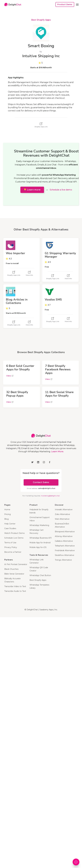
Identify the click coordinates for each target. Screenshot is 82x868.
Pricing (8, 514)
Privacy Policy (11, 547)
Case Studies (10, 528)
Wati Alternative (62, 519)
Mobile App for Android (40, 543)
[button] (77, 4)
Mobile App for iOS (38, 547)
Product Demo (65, 4)
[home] (12, 5)
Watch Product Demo (14, 533)
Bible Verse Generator (14, 574)
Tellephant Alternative (65, 546)
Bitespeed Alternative (65, 532)
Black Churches (11, 569)
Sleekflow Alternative (65, 555)
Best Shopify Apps (41, 20)
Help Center (10, 524)
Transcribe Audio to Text (15, 591)
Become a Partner (13, 552)
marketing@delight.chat (50, 496)
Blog (6, 519)
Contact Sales (41, 482)
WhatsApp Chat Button (40, 575)
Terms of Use (10, 543)
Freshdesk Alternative (65, 550)
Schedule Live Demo (14, 538)
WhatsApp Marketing (39, 525)
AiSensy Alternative (64, 536)
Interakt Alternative (64, 510)
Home (7, 510)
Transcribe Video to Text (15, 586)
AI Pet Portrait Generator (16, 564)
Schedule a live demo (61, 190)
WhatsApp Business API (41, 538)
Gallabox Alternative (64, 541)
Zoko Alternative (62, 514)
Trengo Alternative (63, 560)
